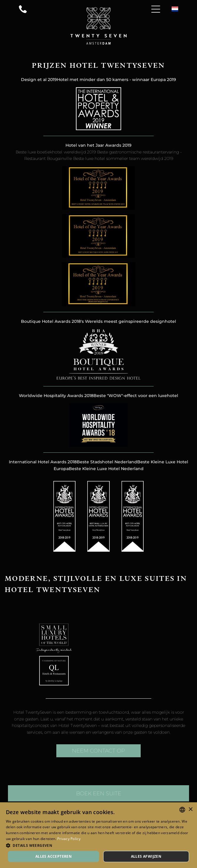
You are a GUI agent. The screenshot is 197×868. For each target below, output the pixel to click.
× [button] (190, 810)
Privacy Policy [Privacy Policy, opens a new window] (69, 839)
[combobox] (182, 810)
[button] (98, 845)
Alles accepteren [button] (54, 856)
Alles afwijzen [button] (146, 856)
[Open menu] (156, 9)
